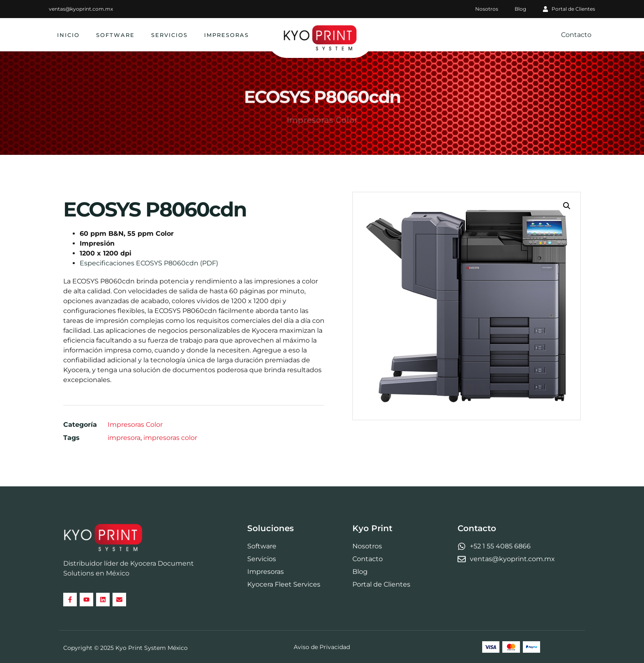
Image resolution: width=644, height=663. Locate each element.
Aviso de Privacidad (322, 646)
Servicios (169, 35)
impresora (124, 438)
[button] (567, 206)
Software (115, 35)
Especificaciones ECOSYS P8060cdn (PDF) (149, 263)
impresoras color (170, 438)
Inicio (68, 35)
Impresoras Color (135, 425)
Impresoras (227, 35)
